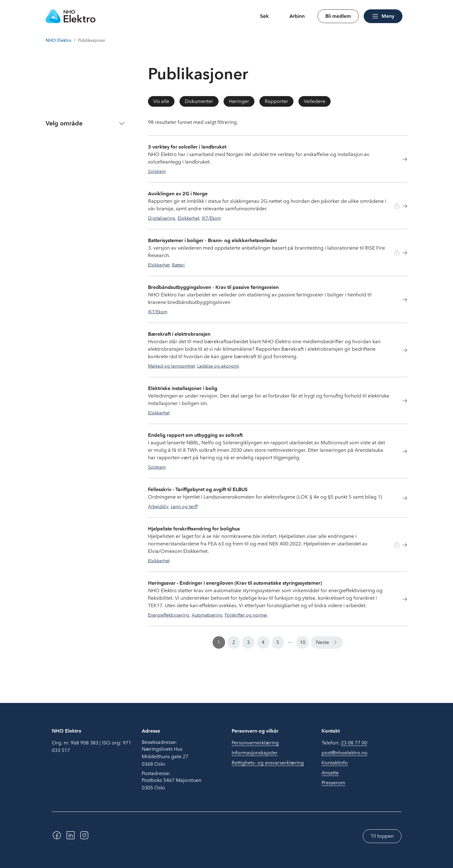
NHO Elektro (59, 40)
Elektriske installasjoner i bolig (183, 388)
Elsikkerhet (188, 218)
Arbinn (297, 16)
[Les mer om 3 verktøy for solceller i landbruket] (401, 160)
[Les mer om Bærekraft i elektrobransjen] (401, 351)
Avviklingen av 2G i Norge (178, 194)
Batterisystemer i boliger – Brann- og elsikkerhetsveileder (213, 240)
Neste (323, 642)
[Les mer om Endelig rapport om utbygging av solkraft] (401, 452)
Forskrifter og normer (246, 615)
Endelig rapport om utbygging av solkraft (195, 435)
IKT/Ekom (211, 218)
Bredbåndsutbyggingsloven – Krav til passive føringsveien (213, 287)
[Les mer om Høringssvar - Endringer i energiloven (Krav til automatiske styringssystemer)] (401, 600)
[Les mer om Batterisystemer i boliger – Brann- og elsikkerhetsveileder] (401, 254)
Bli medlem (338, 16)
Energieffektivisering (169, 615)
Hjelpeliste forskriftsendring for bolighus (194, 529)
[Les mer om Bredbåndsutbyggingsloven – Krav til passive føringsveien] (401, 301)
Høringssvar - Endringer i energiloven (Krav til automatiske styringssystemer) (235, 583)
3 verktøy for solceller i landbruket (187, 147)
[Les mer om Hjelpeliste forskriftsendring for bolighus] (401, 546)
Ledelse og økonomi (218, 366)
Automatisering (207, 615)
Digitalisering (162, 218)
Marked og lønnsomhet (171, 366)
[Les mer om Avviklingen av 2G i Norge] (401, 207)
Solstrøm (157, 171)
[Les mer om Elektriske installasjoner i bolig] (401, 402)
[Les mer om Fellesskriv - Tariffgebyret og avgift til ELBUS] (401, 499)
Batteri (178, 265)
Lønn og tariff (184, 506)
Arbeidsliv (158, 506)
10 (303, 642)
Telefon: (344, 743)
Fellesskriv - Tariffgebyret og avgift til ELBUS (198, 489)
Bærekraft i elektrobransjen (179, 334)
